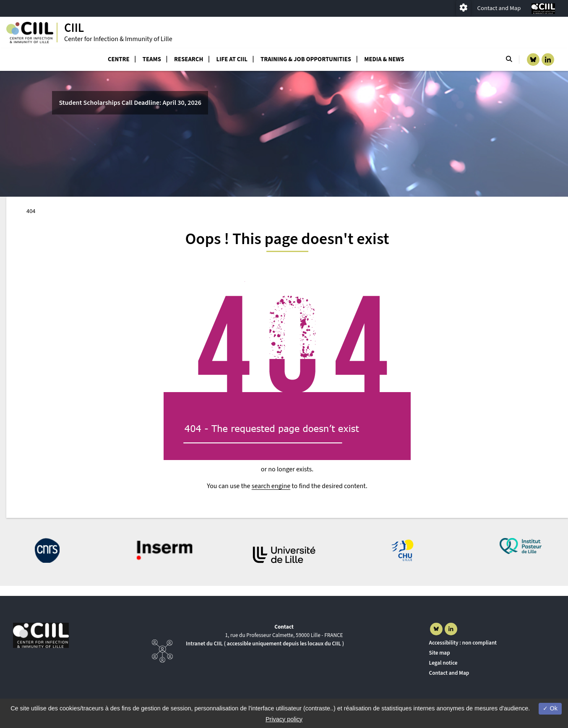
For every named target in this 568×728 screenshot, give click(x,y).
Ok (550, 708)
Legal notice (443, 663)
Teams (152, 59)
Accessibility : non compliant (463, 643)
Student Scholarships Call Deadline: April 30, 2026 (130, 103)
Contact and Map (499, 8)
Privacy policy (284, 719)
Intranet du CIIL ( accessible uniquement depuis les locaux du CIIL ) (265, 643)
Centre (119, 59)
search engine (271, 486)
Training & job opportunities (306, 59)
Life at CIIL (232, 59)
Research (189, 59)
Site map (440, 653)
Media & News (384, 59)
